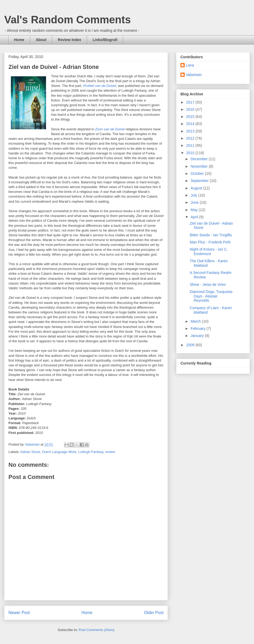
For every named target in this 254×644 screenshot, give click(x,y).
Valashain (194, 75)
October (198, 174)
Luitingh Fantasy (91, 452)
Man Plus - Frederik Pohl (210, 242)
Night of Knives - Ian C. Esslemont (209, 252)
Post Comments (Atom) (96, 630)
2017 (191, 102)
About (41, 40)
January (198, 336)
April (195, 217)
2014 (191, 124)
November (199, 166)
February (198, 328)
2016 (191, 109)
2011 (191, 145)
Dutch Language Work (59, 452)
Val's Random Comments (68, 20)
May (194, 210)
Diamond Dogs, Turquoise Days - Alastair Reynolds (211, 296)
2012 (191, 138)
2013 (191, 131)
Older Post (154, 613)
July (194, 195)
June (195, 202)
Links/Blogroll (105, 40)
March (196, 321)
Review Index (69, 40)
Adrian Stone (30, 452)
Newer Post (19, 613)
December (199, 159)
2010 (191, 153)
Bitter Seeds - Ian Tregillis (211, 235)
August (197, 188)
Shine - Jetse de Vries (208, 285)
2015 (191, 117)
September (200, 181)
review (110, 452)
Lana (190, 65)
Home (19, 40)
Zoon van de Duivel (110, 129)
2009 (191, 345)
